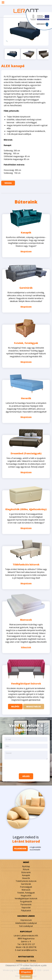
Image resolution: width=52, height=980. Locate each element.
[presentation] (26, 766)
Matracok (26, 620)
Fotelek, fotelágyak (26, 343)
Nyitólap (26, 866)
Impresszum (26, 920)
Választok (26, 647)
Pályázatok (26, 911)
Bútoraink (26, 872)
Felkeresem (20, 849)
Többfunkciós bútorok (26, 565)
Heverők (26, 398)
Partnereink (26, 904)
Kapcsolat (26, 908)
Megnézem (26, 251)
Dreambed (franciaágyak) (26, 453)
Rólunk (26, 869)
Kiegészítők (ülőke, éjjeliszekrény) (26, 509)
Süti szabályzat (26, 926)
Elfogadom (26, 972)
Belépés (15, 707)
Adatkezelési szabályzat (26, 923)
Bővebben (26, 977)
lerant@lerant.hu (29, 950)
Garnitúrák (26, 288)
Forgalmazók (26, 901)
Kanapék (26, 233)
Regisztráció (34, 707)
